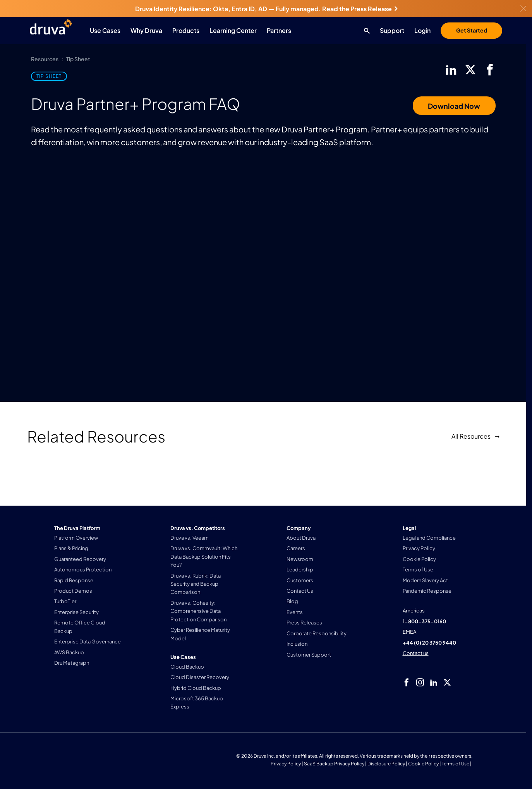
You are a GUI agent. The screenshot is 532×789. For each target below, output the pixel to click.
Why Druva (146, 30)
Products (186, 30)
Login (422, 30)
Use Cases (105, 30)
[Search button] (365, 31)
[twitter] (470, 70)
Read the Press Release (360, 9)
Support (392, 30)
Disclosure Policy (386, 764)
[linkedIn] (451, 70)
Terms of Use (456, 764)
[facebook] (490, 70)
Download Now (454, 106)
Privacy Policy (286, 764)
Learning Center (233, 30)
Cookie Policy (423, 764)
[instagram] (420, 683)
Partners (279, 30)
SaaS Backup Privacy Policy (334, 764)
